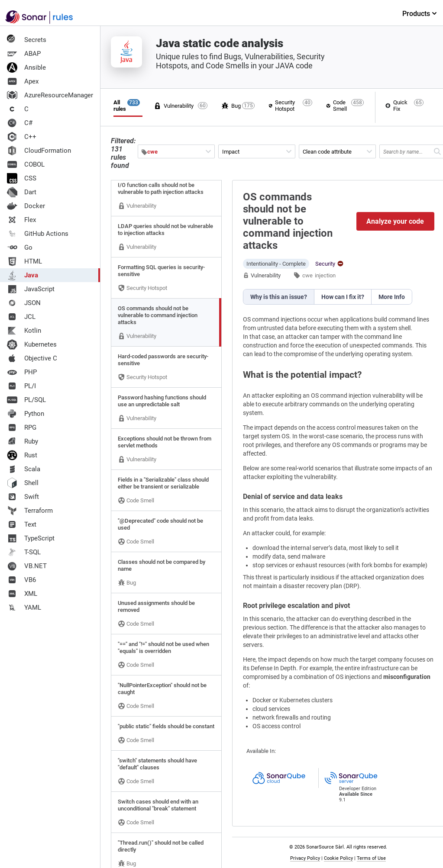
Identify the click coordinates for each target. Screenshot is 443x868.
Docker (26, 206)
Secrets (27, 40)
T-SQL (24, 552)
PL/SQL (26, 400)
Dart (22, 192)
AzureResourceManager (50, 95)
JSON (24, 303)
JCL (21, 317)
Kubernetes (32, 344)
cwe (307, 275)
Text (22, 524)
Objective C (32, 358)
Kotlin (24, 331)
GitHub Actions (38, 234)
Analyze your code (396, 221)
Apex (23, 81)
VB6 (21, 580)
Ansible (26, 68)
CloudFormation (39, 151)
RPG (22, 428)
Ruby (23, 441)
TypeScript (31, 538)
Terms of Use (372, 858)
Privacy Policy (306, 858)
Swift (23, 497)
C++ (22, 137)
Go (20, 248)
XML (22, 594)
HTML (24, 261)
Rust (22, 455)
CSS (22, 178)
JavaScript (31, 289)
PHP (22, 372)
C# (20, 123)
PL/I (21, 386)
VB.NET (27, 566)
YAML (24, 608)
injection (325, 275)
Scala (24, 469)
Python (26, 414)
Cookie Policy (339, 858)
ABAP (24, 54)
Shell (23, 483)
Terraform (30, 511)
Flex (21, 220)
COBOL (26, 164)
